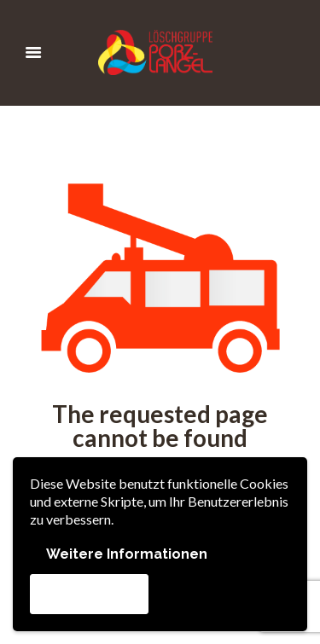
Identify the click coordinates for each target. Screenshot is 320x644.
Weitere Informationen (127, 554)
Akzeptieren (89, 593)
